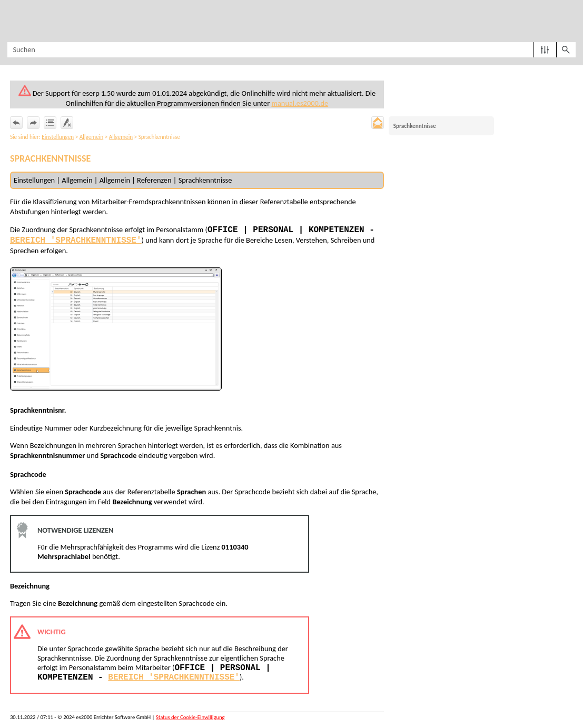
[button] (545, 50)
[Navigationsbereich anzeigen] (13, 21)
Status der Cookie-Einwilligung (190, 717)
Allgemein (91, 137)
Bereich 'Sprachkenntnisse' (76, 241)
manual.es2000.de (300, 103)
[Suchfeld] (291, 50)
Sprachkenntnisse (415, 126)
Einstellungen (58, 137)
